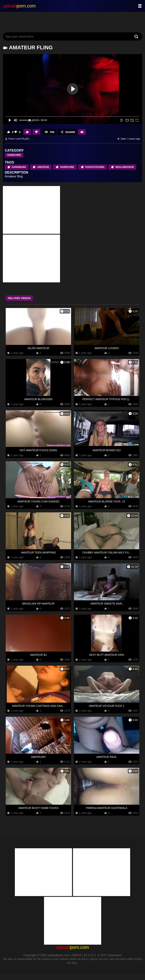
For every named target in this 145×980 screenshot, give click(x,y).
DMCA (77, 961)
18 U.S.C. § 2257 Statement (103, 961)
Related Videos (22, 304)
